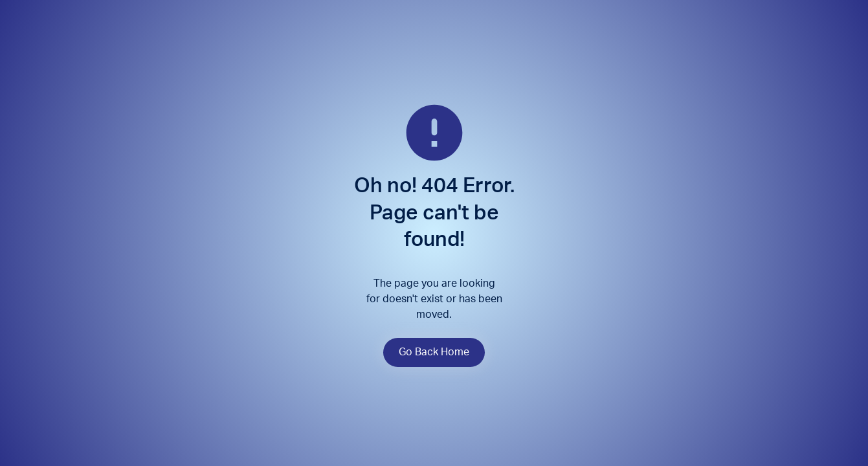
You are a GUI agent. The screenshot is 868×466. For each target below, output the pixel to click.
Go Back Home (434, 352)
